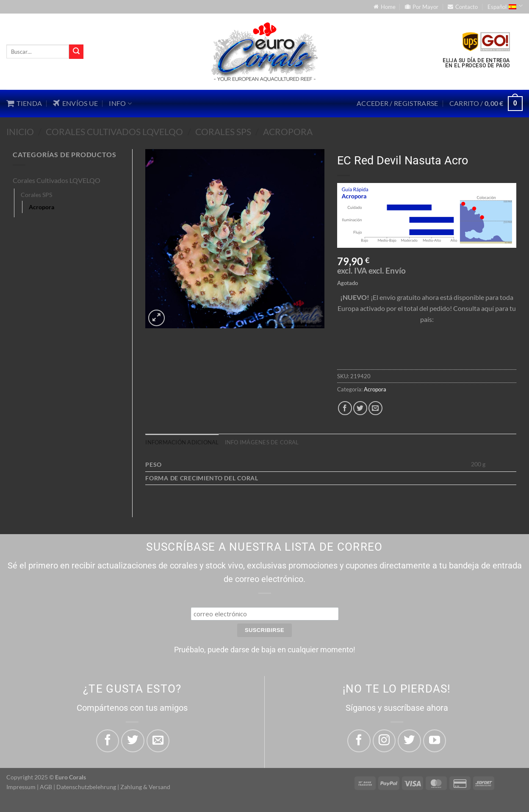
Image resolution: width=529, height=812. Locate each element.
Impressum (21, 787)
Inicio (20, 132)
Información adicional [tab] (182, 442)
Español (505, 6)
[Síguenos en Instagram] (384, 741)
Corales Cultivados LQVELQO (114, 132)
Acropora (288, 132)
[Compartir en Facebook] (345, 408)
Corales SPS (223, 132)
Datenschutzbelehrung (86, 787)
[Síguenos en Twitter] (409, 741)
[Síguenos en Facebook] (359, 741)
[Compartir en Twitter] (360, 408)
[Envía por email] (375, 408)
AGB (46, 787)
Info (120, 103)
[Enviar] (76, 52)
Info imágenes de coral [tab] (262, 442)
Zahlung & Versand (145, 787)
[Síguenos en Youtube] (435, 741)
